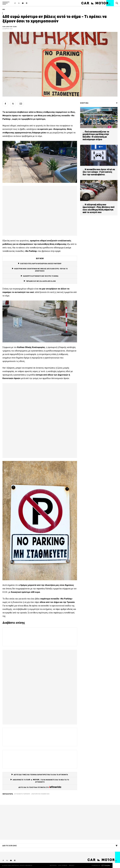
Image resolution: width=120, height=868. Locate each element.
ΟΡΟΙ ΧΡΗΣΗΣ (63, 865)
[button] (6, 3)
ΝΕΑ (4, 9)
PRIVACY (72, 865)
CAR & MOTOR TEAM (10, 27)
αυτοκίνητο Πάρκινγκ (22, 794)
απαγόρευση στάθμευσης (40, 794)
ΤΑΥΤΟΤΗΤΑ (53, 865)
